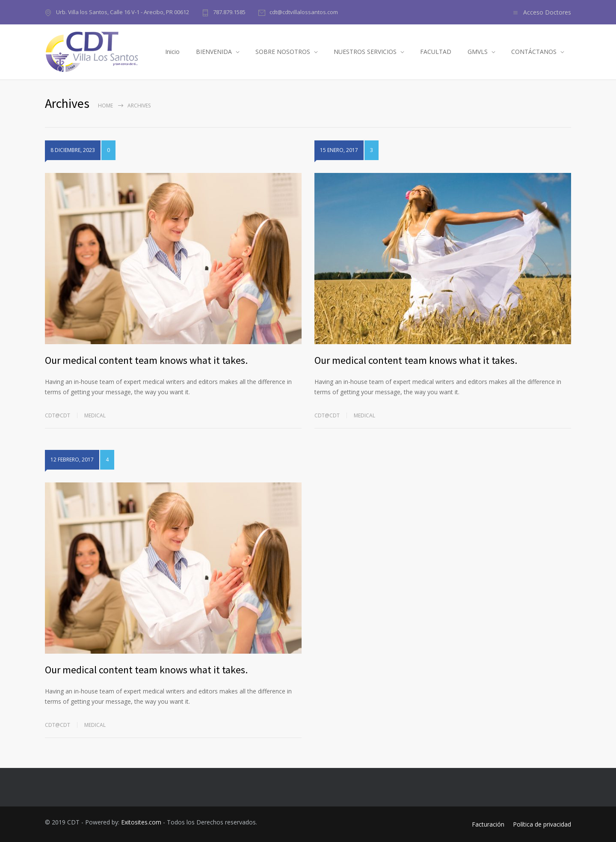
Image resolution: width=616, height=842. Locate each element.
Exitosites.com (141, 822)
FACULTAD (436, 52)
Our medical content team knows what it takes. (146, 360)
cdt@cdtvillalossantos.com (304, 12)
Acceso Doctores (547, 12)
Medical (95, 415)
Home (105, 106)
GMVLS (478, 52)
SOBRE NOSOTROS (283, 52)
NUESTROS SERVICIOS (365, 52)
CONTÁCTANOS (534, 52)
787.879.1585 (229, 12)
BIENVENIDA (214, 52)
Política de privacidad (542, 824)
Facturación (488, 824)
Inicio (172, 52)
